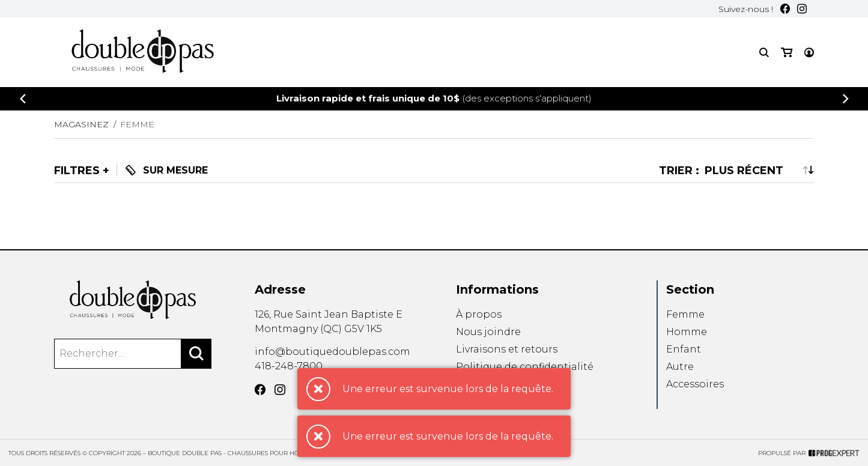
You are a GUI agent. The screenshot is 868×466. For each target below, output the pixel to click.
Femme (685, 314)
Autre (680, 367)
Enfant (684, 349)
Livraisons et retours (507, 349)
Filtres (77, 171)
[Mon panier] (787, 53)
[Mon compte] (809, 53)
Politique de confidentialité (525, 367)
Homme (687, 332)
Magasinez (81, 124)
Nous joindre (488, 332)
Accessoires (695, 385)
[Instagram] (802, 9)
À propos (479, 314)
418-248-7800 (289, 366)
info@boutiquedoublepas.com (332, 352)
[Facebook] (785, 9)
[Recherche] (764, 53)
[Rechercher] (196, 354)
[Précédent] (23, 99)
